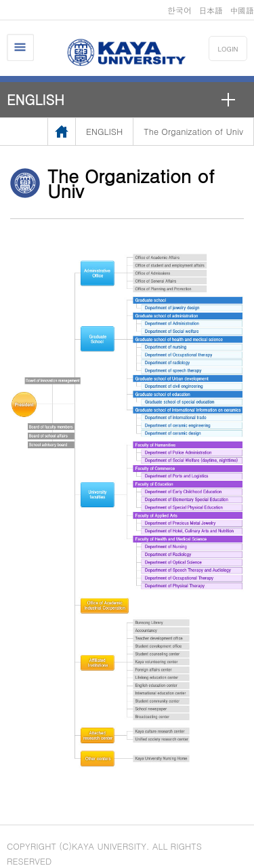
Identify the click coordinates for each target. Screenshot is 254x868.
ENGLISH (36, 99)
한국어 (179, 10)
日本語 (211, 10)
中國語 (242, 10)
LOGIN (228, 49)
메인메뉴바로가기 (0, 0)
